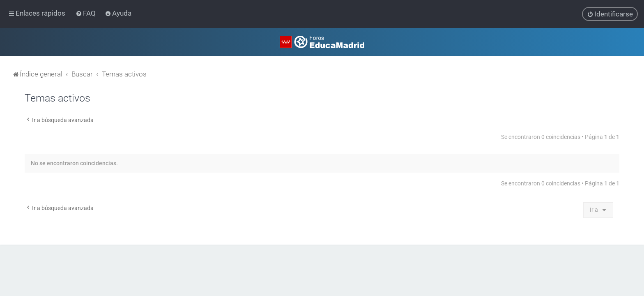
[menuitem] (86, 13)
